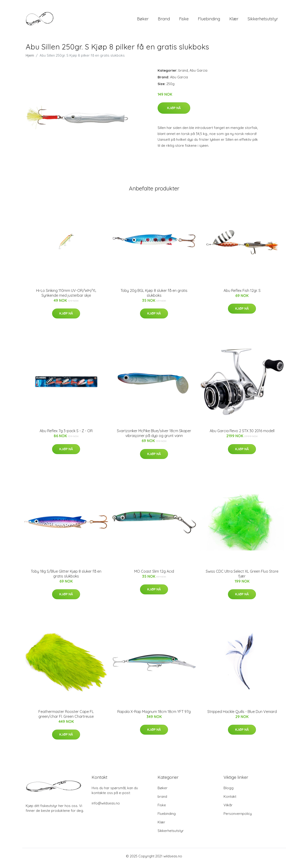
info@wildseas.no (106, 807)
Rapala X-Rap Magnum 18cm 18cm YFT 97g (154, 715)
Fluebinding (209, 21)
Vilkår (228, 809)
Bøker (143, 21)
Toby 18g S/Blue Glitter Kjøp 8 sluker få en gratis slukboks (66, 578)
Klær (234, 21)
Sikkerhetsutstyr (263, 21)
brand (164, 21)
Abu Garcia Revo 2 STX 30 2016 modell (242, 435)
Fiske (184, 21)
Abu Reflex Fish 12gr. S (242, 294)
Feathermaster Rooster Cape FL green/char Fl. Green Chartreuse (66, 718)
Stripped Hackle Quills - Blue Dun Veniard (242, 715)
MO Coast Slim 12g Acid (154, 575)
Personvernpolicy (238, 818)
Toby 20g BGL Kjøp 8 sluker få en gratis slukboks (154, 297)
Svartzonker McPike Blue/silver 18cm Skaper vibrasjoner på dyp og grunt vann (154, 437)
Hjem (30, 59)
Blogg (229, 792)
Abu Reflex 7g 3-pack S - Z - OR (66, 435)
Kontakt (230, 800)
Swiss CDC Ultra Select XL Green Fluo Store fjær (242, 578)
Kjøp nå (174, 112)
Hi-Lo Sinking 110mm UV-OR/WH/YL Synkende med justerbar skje (66, 297)
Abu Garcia (198, 74)
